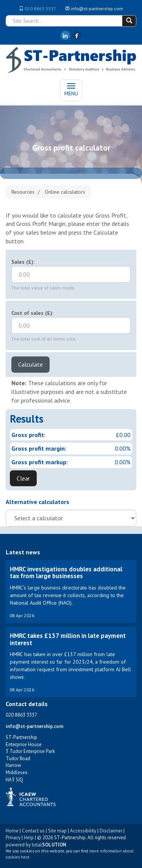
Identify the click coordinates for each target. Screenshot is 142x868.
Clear (23, 478)
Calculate (30, 364)
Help (29, 838)
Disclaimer (111, 831)
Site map (57, 831)
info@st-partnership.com (97, 9)
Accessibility (83, 831)
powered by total (36, 845)
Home (12, 831)
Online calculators (65, 192)
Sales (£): (23, 262)
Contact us (33, 831)
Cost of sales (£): (32, 313)
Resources (23, 192)
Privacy (13, 838)
